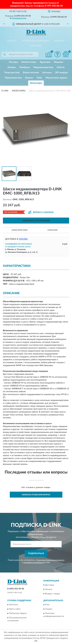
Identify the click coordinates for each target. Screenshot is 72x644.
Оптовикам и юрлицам (35, 41)
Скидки (49, 609)
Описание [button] (53, 230)
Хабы (39, 78)
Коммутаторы (29, 62)
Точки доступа (12, 73)
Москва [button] (23, 239)
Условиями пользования (34, 563)
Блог (47, 605)
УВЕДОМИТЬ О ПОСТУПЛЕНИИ (36, 221)
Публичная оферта (18, 613)
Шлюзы (29, 78)
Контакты (36, 46)
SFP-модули (61, 73)
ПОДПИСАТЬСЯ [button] (36, 554)
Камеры (12, 67)
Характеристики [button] (19, 230)
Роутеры (13, 62)
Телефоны (25, 67)
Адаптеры (45, 62)
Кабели (61, 67)
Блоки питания (31, 73)
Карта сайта (15, 609)
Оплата (49, 589)
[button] (18, 18)
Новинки (59, 41)
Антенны (47, 73)
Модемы (58, 62)
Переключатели (13, 78)
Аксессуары (36, 83)
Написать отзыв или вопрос (36, 495)
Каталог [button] (12, 41)
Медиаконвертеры (43, 67)
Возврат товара (52, 594)
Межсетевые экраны (57, 78)
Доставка (50, 585)
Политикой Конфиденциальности (50, 560)
